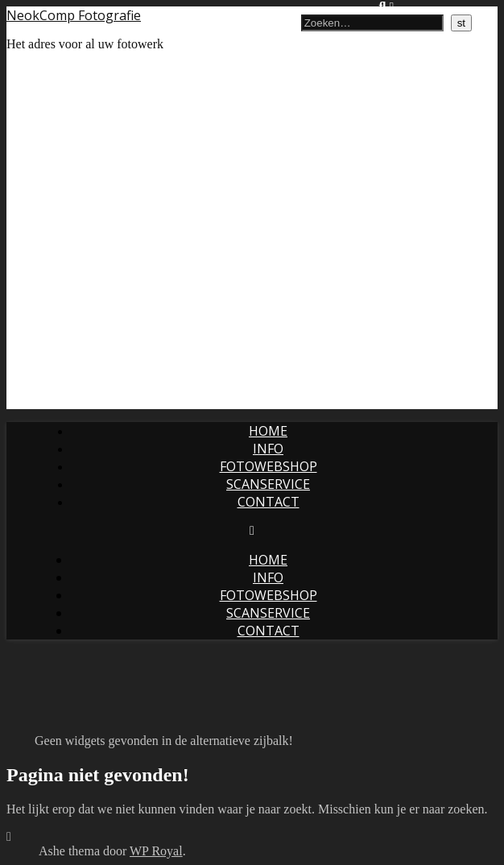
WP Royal (156, 851)
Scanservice (268, 484)
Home (268, 431)
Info (268, 449)
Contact (269, 502)
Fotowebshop (269, 466)
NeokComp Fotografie (74, 15)
